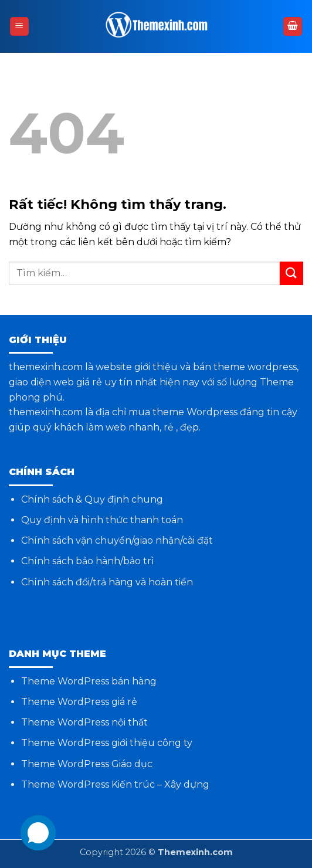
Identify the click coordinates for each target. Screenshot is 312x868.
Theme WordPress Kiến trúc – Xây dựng (115, 784)
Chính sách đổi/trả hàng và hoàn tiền (107, 582)
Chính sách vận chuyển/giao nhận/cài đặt (117, 540)
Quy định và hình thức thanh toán (102, 520)
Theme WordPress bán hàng (89, 681)
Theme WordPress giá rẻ (79, 702)
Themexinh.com (195, 852)
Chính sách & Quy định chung (92, 499)
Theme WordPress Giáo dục (87, 764)
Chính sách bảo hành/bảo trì (88, 561)
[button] (19, 27)
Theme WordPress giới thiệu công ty (107, 743)
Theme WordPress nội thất (84, 722)
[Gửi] (291, 273)
